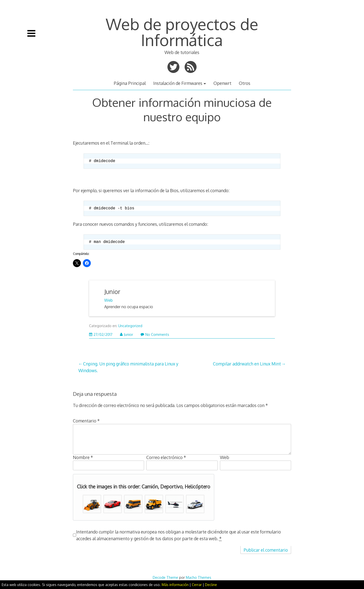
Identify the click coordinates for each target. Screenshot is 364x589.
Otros (245, 83)
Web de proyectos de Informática (182, 32)
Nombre (83, 457)
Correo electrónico (166, 457)
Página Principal (130, 83)
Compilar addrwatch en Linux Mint (247, 364)
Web (108, 300)
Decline (211, 585)
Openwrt (222, 83)
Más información (175, 585)
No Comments (155, 334)
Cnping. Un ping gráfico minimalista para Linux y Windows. (129, 367)
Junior (112, 292)
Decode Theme (165, 577)
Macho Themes (199, 577)
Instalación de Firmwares (178, 83)
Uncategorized (130, 326)
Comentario (86, 421)
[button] (92, 504)
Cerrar (197, 585)
